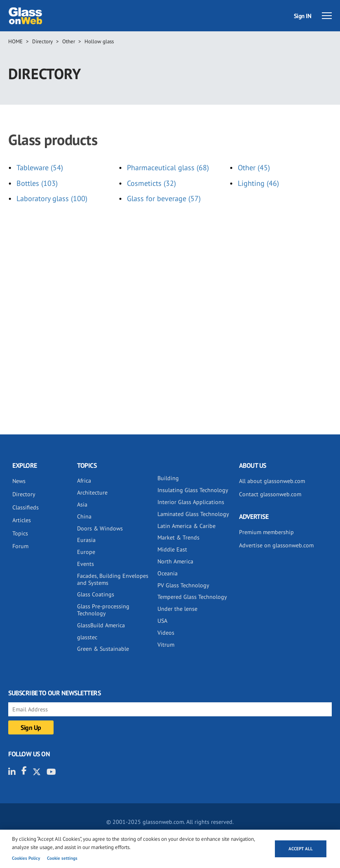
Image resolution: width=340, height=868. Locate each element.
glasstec (87, 637)
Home (15, 41)
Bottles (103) (37, 183)
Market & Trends (178, 537)
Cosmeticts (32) (151, 183)
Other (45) (254, 168)
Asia (82, 504)
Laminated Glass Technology (193, 514)
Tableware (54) (40, 168)
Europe (86, 552)
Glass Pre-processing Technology (103, 610)
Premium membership (266, 532)
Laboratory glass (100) (52, 198)
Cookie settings (62, 858)
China (84, 516)
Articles (22, 520)
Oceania (168, 573)
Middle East (172, 549)
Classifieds (26, 507)
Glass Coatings (96, 594)
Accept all (301, 849)
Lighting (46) (258, 183)
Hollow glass (99, 41)
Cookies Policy (26, 858)
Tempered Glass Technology (192, 597)
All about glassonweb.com (272, 481)
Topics (20, 533)
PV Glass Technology (183, 585)
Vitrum (166, 645)
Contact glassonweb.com (270, 494)
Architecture (92, 493)
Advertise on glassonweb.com (276, 545)
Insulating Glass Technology (193, 490)
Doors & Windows (100, 528)
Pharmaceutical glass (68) (168, 168)
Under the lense (177, 609)
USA (162, 621)
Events (86, 564)
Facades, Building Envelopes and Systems (113, 579)
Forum (20, 546)
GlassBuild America (101, 625)
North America (175, 561)
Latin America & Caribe (186, 526)
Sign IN (303, 16)
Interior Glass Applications (191, 502)
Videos (166, 633)
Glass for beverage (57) (164, 198)
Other (69, 41)
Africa (84, 481)
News (19, 481)
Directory (42, 41)
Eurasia (86, 540)
